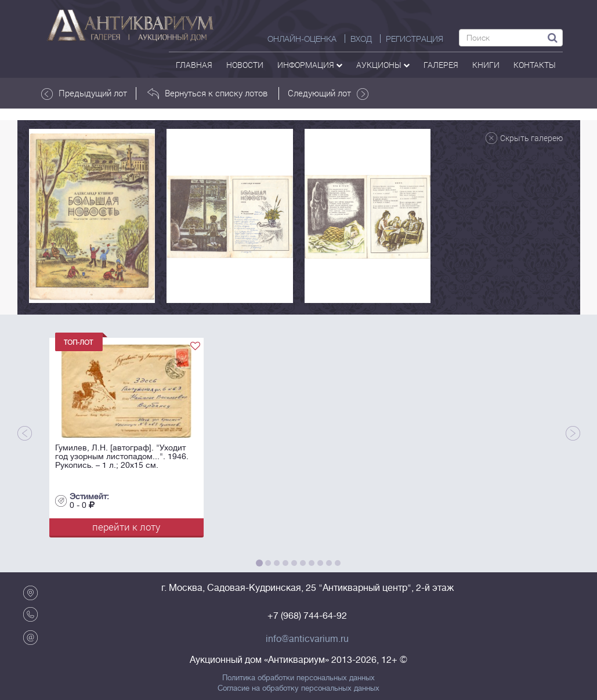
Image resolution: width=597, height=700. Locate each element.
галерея (441, 65)
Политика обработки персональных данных (298, 678)
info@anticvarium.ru (307, 639)
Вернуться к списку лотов (207, 93)
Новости (245, 65)
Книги (486, 65)
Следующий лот (328, 93)
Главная (194, 65)
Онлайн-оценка (302, 39)
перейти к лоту (126, 527)
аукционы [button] (383, 65)
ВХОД (361, 39)
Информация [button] (310, 65)
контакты (535, 65)
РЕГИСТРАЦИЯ (415, 39)
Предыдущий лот (84, 93)
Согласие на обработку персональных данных (298, 688)
